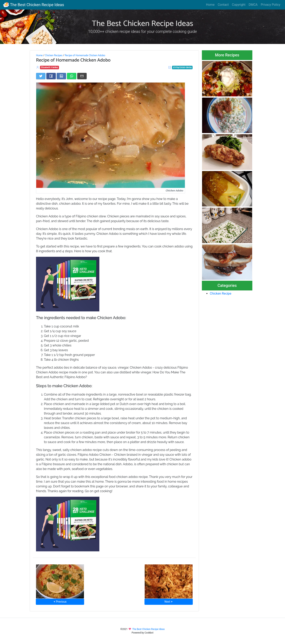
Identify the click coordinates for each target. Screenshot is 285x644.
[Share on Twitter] (41, 76)
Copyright (239, 5)
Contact (223, 5)
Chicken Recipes (54, 55)
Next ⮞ (169, 602)
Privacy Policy (271, 5)
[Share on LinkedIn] (61, 76)
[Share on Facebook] (51, 76)
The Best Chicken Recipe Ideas (34, 5)
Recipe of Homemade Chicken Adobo (85, 55)
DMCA (253, 5)
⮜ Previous (60, 602)
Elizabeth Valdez (50, 67)
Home (210, 5)
